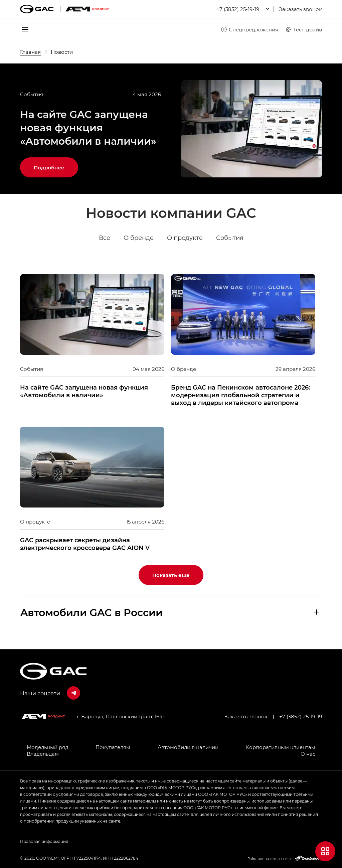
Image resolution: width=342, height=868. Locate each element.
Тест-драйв (303, 29)
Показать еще (171, 575)
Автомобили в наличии (188, 747)
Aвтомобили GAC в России (92, 612)
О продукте (185, 238)
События (230, 238)
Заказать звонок (300, 9)
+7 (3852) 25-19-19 (301, 716)
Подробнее (49, 167)
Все (105, 238)
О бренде (139, 238)
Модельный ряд (48, 747)
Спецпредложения (249, 29)
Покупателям (113, 747)
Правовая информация (44, 841)
